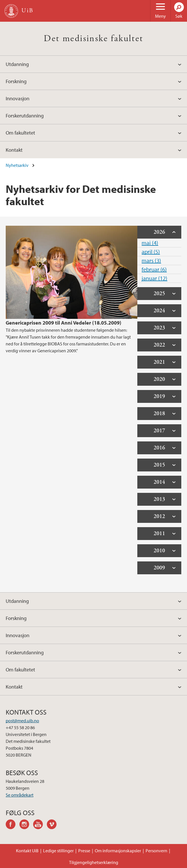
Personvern (156, 851)
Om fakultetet (20, 133)
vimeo (54, 825)
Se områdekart (20, 795)
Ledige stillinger (58, 851)
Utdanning (17, 64)
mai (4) (150, 243)
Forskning (16, 81)
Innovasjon (18, 98)
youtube (40, 825)
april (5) (151, 252)
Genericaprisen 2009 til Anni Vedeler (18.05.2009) (64, 323)
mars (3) (151, 260)
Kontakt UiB (27, 851)
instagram (26, 825)
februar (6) (154, 269)
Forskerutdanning (25, 116)
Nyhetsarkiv (17, 165)
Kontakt (14, 150)
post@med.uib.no (22, 721)
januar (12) (154, 278)
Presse (84, 851)
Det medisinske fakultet (93, 39)
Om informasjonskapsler (118, 851)
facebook (13, 825)
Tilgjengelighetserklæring (94, 862)
